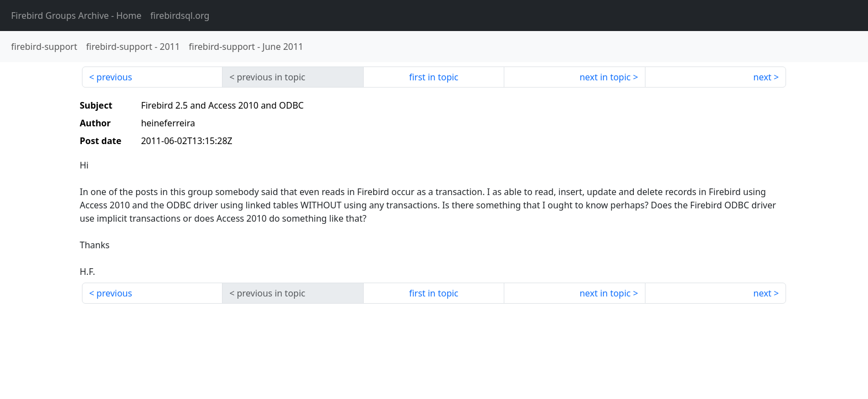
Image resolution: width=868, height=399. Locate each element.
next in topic (605, 77)
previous (114, 77)
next (763, 77)
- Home (76, 16)
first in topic (434, 77)
